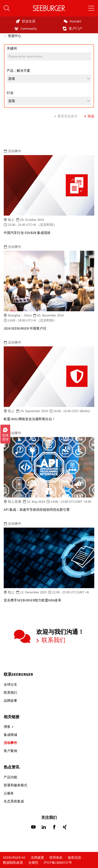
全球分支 (10, 684)
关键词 (12, 48)
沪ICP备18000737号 (58, 862)
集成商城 (10, 735)
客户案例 (10, 751)
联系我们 (53, 640)
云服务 (9, 793)
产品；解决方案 (18, 71)
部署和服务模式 (15, 785)
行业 (10, 93)
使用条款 (56, 857)
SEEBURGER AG (15, 857)
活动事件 (10, 743)
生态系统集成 (14, 801)
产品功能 (10, 777)
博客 (7, 727)
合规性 (34, 862)
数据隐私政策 (13, 862)
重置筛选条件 (67, 116)
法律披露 (38, 857)
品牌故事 (10, 701)
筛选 (91, 116)
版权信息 (75, 857)
